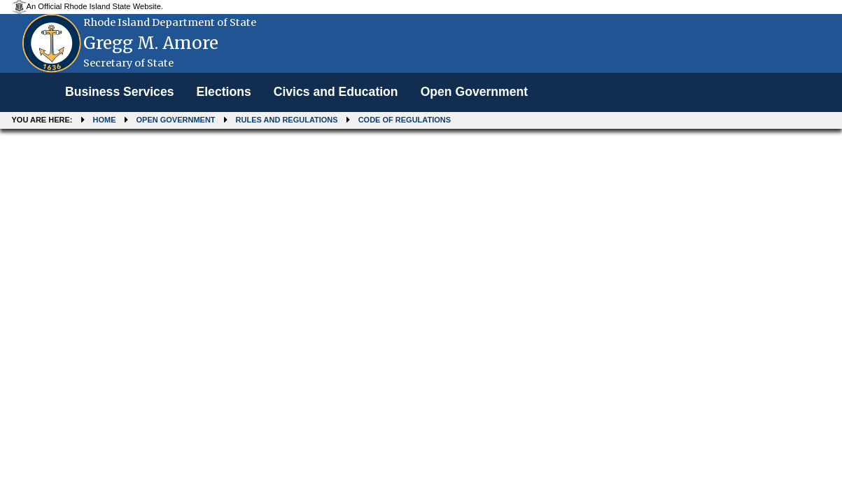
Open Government (474, 92)
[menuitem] (120, 92)
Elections (223, 92)
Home (105, 120)
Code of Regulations (405, 120)
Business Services (120, 92)
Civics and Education (336, 92)
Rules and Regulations (287, 120)
